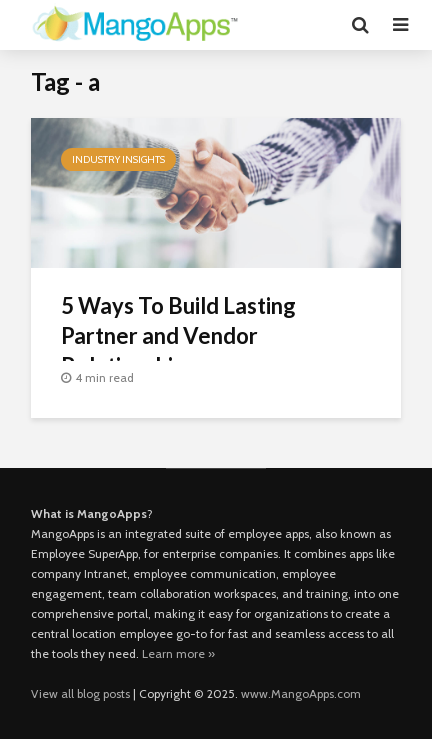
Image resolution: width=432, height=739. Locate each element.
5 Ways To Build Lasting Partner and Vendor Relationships (178, 335)
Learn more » (178, 653)
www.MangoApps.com (301, 693)
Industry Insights (118, 159)
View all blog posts (80, 693)
